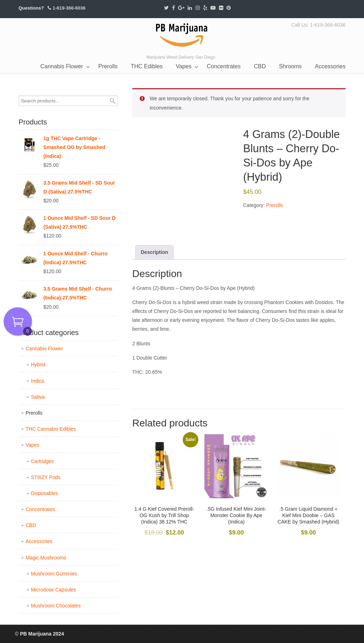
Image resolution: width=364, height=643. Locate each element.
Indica (38, 381)
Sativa (38, 397)
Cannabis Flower (44, 349)
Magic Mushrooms (46, 558)
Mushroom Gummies (54, 574)
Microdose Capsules (53, 590)
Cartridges (42, 461)
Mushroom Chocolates (56, 606)
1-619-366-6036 (69, 8)
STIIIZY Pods (46, 477)
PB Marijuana (182, 35)
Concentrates (40, 509)
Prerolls (275, 205)
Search (113, 101)
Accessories (39, 541)
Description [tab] (154, 252)
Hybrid (38, 365)
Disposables (44, 493)
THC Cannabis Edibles (51, 429)
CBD (31, 525)
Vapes (33, 445)
